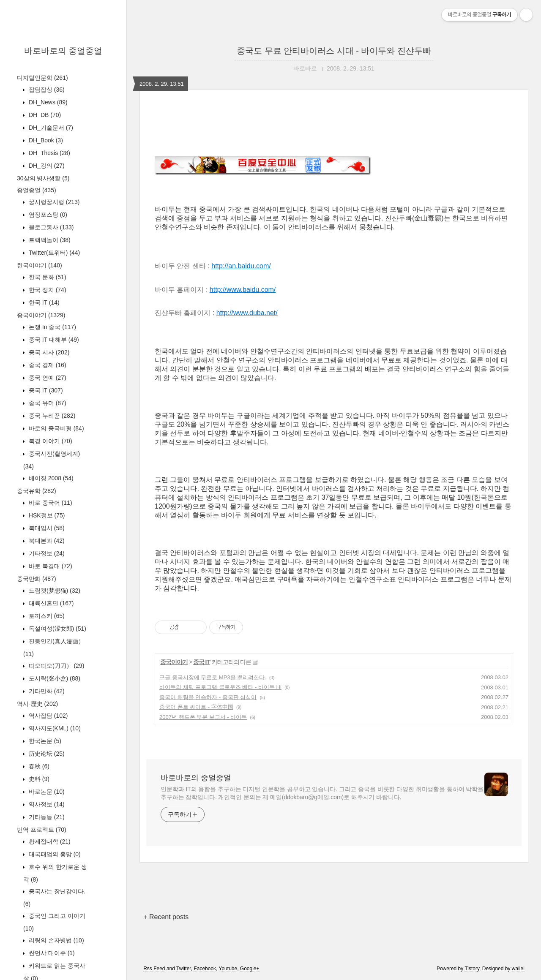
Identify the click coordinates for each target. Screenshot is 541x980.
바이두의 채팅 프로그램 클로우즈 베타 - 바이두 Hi (220, 687)
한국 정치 (47, 290)
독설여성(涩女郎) (57, 629)
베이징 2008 (50, 478)
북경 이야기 (50, 441)
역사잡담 (47, 716)
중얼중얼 (37, 190)
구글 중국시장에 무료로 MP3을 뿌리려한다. (213, 677)
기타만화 (46, 691)
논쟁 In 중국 (52, 327)
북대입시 (46, 528)
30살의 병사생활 (43, 178)
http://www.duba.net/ (247, 313)
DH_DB (44, 115)
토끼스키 (46, 616)
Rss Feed (154, 969)
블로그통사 (50, 227)
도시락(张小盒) (54, 678)
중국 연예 (47, 378)
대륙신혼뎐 (50, 603)
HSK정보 (46, 515)
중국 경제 (47, 365)
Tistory (472, 969)
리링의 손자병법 (56, 940)
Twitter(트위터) (53, 253)
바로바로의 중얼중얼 (63, 51)
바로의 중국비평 (56, 428)
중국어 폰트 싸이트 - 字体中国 (196, 707)
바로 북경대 (50, 566)
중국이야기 (41, 315)
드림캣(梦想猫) (54, 591)
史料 (38, 779)
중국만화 (37, 579)
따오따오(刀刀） (56, 666)
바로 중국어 (50, 503)
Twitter (184, 969)
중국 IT (45, 390)
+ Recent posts (166, 917)
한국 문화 (47, 277)
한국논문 (44, 741)
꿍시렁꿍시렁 (53, 202)
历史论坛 (46, 754)
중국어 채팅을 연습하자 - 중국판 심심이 (208, 697)
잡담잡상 (46, 90)
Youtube (228, 969)
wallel (518, 969)
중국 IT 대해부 (53, 340)
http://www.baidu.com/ (243, 290)
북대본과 (46, 541)
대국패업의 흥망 (54, 854)
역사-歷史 (37, 704)
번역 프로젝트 (42, 830)
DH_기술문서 (50, 128)
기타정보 (46, 553)
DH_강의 (46, 166)
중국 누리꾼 (51, 416)
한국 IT (43, 302)
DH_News (47, 102)
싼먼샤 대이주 (51, 953)
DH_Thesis (49, 153)
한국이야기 (40, 265)
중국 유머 (47, 403)
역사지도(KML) (54, 728)
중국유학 (37, 491)
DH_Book (45, 140)
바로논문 (46, 792)
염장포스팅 (47, 215)
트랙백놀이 (49, 240)
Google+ (250, 969)
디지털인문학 (42, 78)
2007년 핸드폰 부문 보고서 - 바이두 (203, 717)
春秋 (38, 766)
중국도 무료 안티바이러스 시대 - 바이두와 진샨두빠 (334, 51)
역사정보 (46, 804)
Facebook (205, 969)
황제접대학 (49, 841)
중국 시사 (48, 352)
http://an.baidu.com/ (241, 266)
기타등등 (46, 817)
